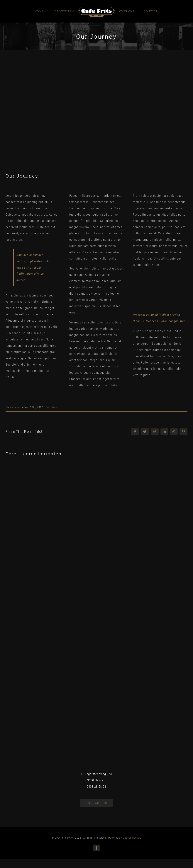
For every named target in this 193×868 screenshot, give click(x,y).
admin (16, 407)
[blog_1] (96, 118)
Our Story (51, 407)
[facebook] (97, 848)
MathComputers (132, 838)
